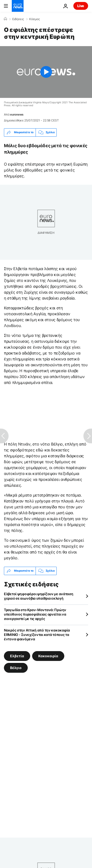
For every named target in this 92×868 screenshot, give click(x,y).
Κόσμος (34, 19)
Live (81, 6)
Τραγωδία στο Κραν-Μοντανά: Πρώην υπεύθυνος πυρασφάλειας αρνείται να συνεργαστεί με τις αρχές (35, 614)
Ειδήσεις (18, 19)
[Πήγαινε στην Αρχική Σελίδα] (18, 6)
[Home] (5, 19)
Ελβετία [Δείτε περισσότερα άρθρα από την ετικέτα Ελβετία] (17, 656)
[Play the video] (46, 72)
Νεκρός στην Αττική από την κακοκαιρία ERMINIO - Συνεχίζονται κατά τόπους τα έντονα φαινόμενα (37, 635)
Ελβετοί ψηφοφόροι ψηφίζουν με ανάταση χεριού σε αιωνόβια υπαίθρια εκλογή (39, 596)
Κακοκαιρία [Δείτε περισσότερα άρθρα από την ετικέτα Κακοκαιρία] (48, 656)
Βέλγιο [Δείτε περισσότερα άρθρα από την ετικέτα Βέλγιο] (16, 667)
